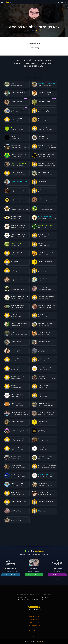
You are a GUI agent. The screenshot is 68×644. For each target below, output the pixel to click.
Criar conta (34, 634)
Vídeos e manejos (34, 622)
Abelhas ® (40, 642)
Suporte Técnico (34, 631)
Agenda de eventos (34, 625)
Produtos (34, 619)
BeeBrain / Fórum (34, 628)
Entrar (34, 637)
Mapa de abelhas (34, 616)
